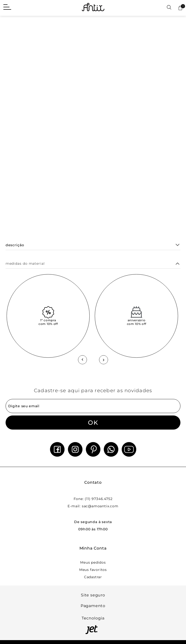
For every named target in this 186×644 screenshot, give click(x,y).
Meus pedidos (93, 562)
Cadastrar (93, 577)
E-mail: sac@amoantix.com (93, 506)
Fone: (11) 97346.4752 (93, 499)
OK (93, 423)
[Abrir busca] (169, 8)
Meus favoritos (93, 570)
